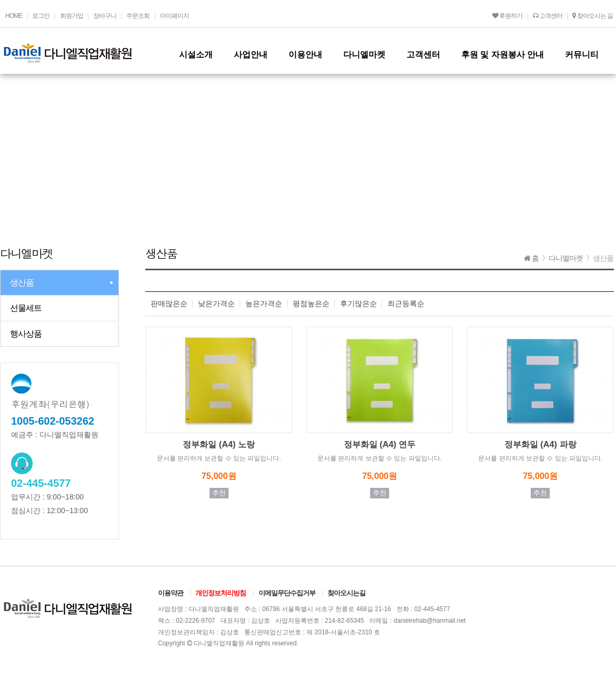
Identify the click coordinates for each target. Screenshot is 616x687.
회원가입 (72, 16)
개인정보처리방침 (221, 593)
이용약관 (171, 593)
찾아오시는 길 (593, 16)
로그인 (41, 16)
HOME (14, 16)
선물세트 (26, 308)
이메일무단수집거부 (287, 593)
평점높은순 (311, 304)
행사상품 (26, 334)
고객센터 (548, 16)
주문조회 (138, 16)
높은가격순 (264, 304)
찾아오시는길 (346, 593)
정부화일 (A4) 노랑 (219, 444)
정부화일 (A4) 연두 (380, 444)
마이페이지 (175, 16)
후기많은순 (359, 304)
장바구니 (105, 16)
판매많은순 (169, 304)
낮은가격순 (216, 304)
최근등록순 (406, 304)
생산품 (22, 283)
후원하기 (507, 16)
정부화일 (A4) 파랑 (540, 444)
